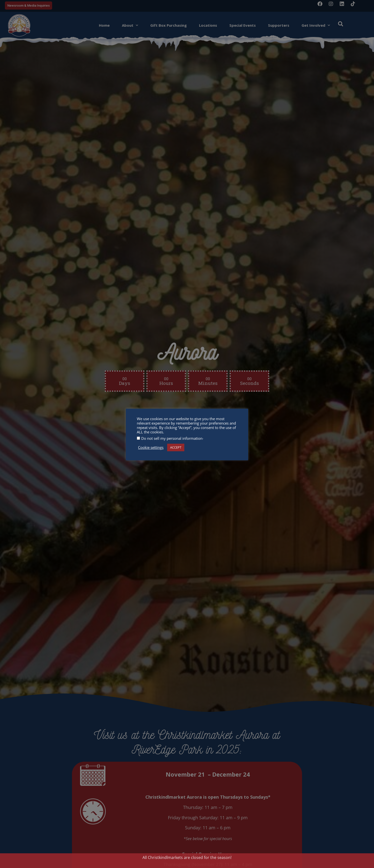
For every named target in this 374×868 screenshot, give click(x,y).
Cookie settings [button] (151, 447)
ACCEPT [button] (176, 447)
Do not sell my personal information (172, 438)
